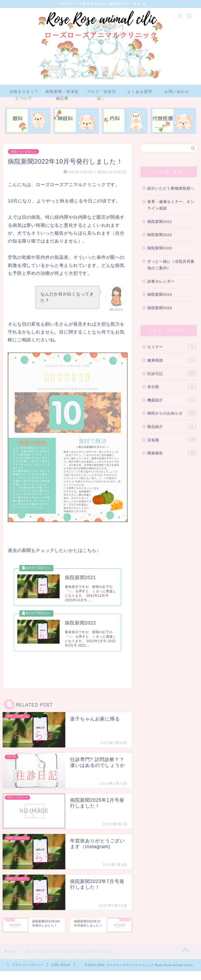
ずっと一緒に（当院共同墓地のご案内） (171, 265)
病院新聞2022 (160, 236)
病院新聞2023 (160, 249)
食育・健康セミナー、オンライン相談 (171, 206)
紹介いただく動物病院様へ (171, 189)
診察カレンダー (161, 282)
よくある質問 (140, 92)
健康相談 (172, 361)
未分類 (172, 387)
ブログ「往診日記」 (102, 94)
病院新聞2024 (160, 295)
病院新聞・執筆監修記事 (62, 94)
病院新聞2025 (160, 309)
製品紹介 (172, 427)
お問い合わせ (177, 92)
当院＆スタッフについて (24, 94)
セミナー (172, 347)
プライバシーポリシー (28, 974)
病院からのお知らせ (23, 152)
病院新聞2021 (160, 222)
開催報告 (172, 454)
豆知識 (172, 440)
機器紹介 (172, 401)
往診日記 (172, 374)
